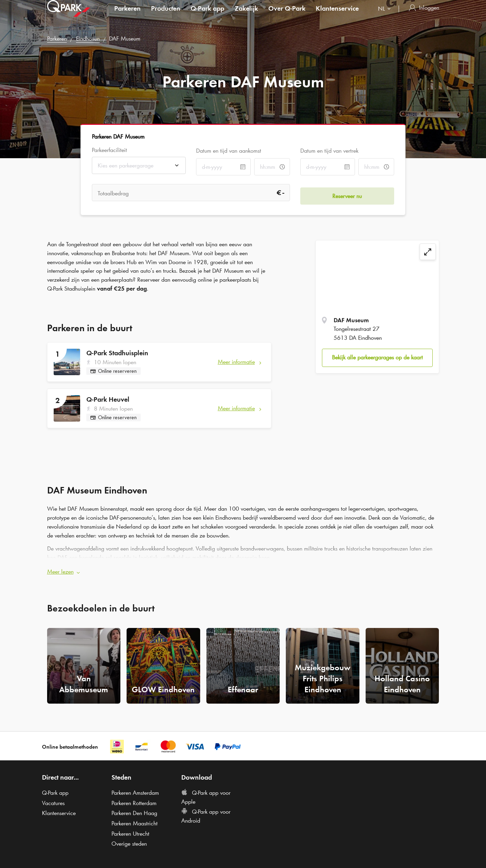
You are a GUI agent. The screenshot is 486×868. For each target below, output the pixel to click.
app (207, 15)
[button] (243, 569)
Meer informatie (236, 362)
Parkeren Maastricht (134, 820)
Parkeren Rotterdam (134, 800)
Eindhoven (88, 39)
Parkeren (127, 15)
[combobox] (386, 16)
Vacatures (53, 800)
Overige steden (129, 840)
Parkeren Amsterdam (135, 789)
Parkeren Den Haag (134, 810)
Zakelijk (246, 15)
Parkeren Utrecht (130, 830)
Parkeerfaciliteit (109, 150)
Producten (166, 15)
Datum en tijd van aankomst (229, 151)
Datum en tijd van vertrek (329, 151)
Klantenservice (337, 15)
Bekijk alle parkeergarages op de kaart (377, 357)
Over (287, 15)
